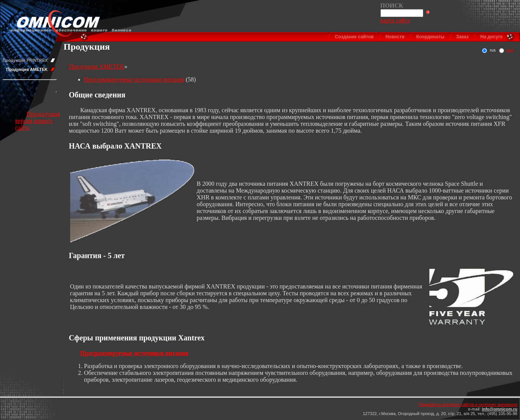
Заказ (463, 37)
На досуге (492, 37)
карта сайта (395, 20)
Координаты (430, 37)
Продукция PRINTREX (25, 60)
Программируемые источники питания (134, 79)
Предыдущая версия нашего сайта (38, 121)
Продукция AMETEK (27, 69)
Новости (395, 37)
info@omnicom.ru (500, 409)
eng (510, 50)
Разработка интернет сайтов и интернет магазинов (468, 404)
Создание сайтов (354, 37)
